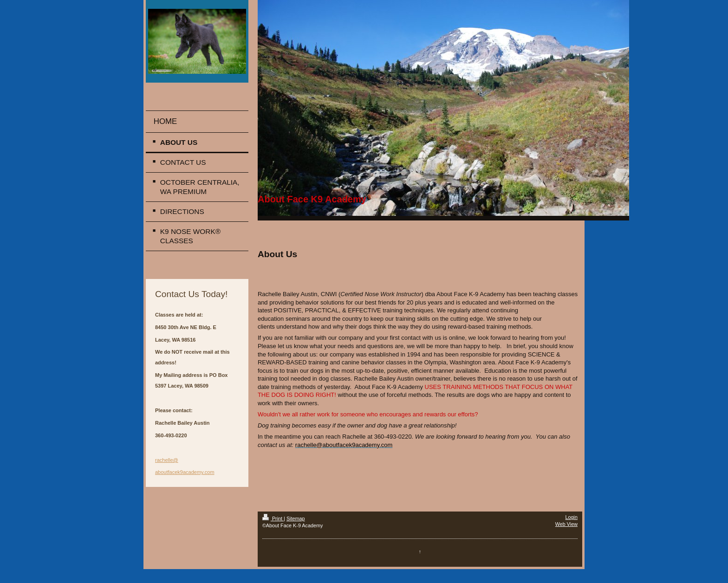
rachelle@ (167, 460)
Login (572, 517)
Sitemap (296, 518)
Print (273, 518)
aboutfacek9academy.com (185, 472)
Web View (566, 524)
